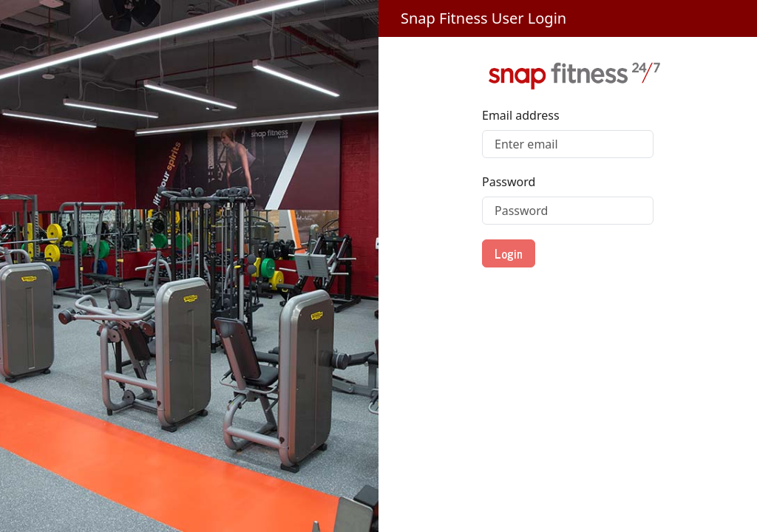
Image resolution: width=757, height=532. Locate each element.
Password (509, 182)
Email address (521, 115)
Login (509, 253)
